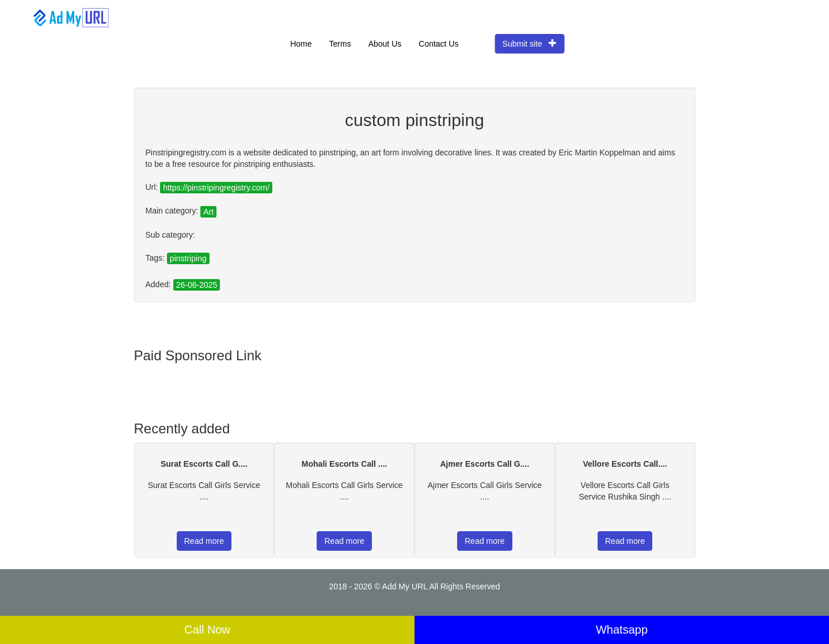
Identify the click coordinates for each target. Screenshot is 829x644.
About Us (385, 44)
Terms (340, 44)
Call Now (207, 630)
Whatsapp (622, 630)
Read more (204, 541)
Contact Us (438, 44)
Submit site (530, 43)
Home (301, 44)
